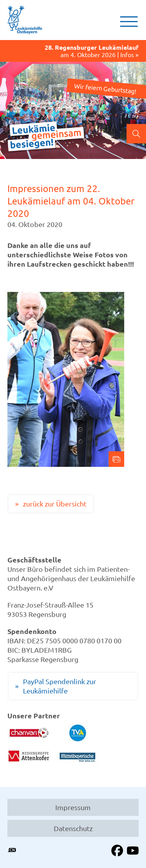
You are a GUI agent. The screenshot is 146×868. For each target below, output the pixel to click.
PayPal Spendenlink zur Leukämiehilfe (60, 686)
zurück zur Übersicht (55, 504)
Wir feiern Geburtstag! (105, 88)
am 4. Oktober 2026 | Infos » (73, 51)
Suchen (136, 134)
